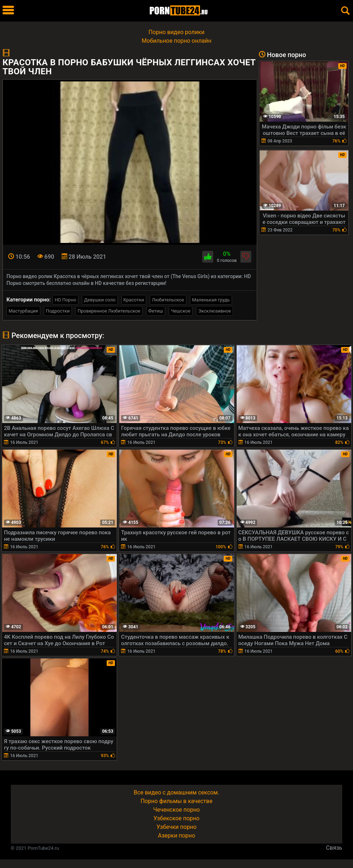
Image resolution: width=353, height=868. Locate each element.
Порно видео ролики (177, 32)
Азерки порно (177, 836)
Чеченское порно (177, 810)
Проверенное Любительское (109, 311)
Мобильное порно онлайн (176, 41)
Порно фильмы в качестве (176, 801)
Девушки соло (100, 300)
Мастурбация (23, 311)
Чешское (181, 311)
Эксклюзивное (215, 311)
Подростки (58, 311)
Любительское (168, 300)
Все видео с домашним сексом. (176, 792)
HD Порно (65, 300)
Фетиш (156, 311)
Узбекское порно (177, 818)
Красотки (134, 300)
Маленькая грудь (211, 300)
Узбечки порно (176, 827)
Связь (334, 848)
